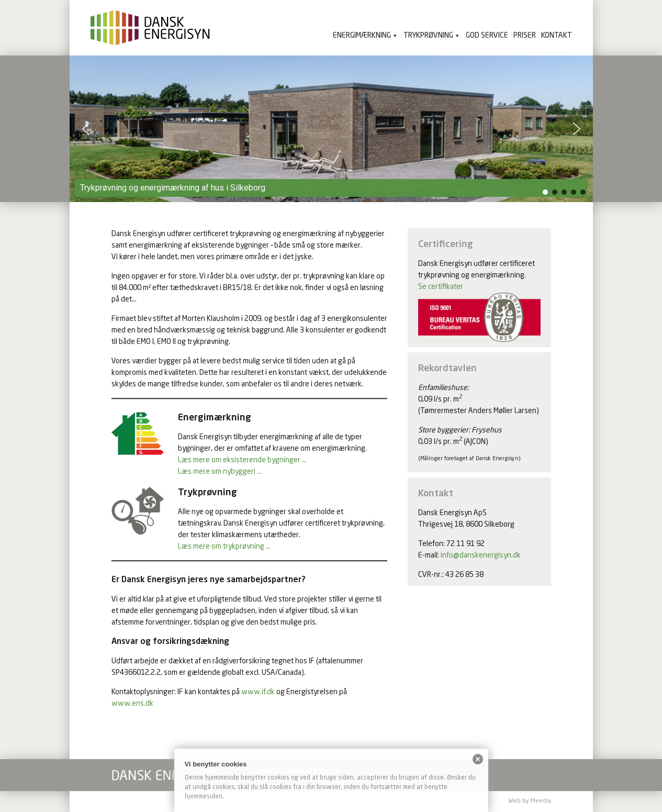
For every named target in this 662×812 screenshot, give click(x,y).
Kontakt (557, 36)
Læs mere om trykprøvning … (224, 547)
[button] (86, 129)
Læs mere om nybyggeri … (220, 472)
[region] (331, 129)
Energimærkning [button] (362, 36)
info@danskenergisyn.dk (481, 555)
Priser (525, 36)
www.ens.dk (132, 704)
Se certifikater (441, 287)
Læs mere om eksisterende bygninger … (242, 460)
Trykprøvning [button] (428, 36)
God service (487, 36)
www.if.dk (258, 692)
